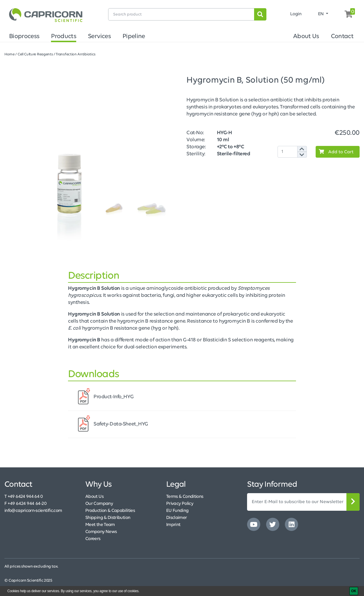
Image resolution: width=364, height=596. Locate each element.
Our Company (99, 504)
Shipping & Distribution (108, 518)
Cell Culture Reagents (35, 54)
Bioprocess (24, 36)
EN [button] (322, 14)
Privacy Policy (180, 504)
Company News (101, 532)
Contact (342, 36)
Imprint (173, 525)
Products (64, 36)
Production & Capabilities (110, 511)
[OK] (354, 591)
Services (99, 36)
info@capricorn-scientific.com (33, 511)
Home (10, 54)
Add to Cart (335, 152)
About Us (306, 36)
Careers (93, 539)
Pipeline (134, 36)
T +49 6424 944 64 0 (24, 497)
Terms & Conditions (185, 497)
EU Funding (177, 511)
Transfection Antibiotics (76, 54)
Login (296, 14)
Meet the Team (100, 525)
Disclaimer (177, 518)
